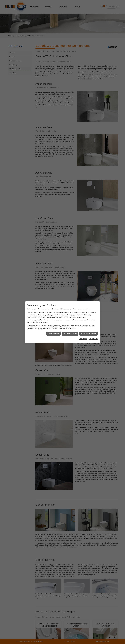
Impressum (83, 339)
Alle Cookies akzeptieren (88, 334)
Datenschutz (93, 339)
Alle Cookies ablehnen (70, 334)
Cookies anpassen (54, 334)
